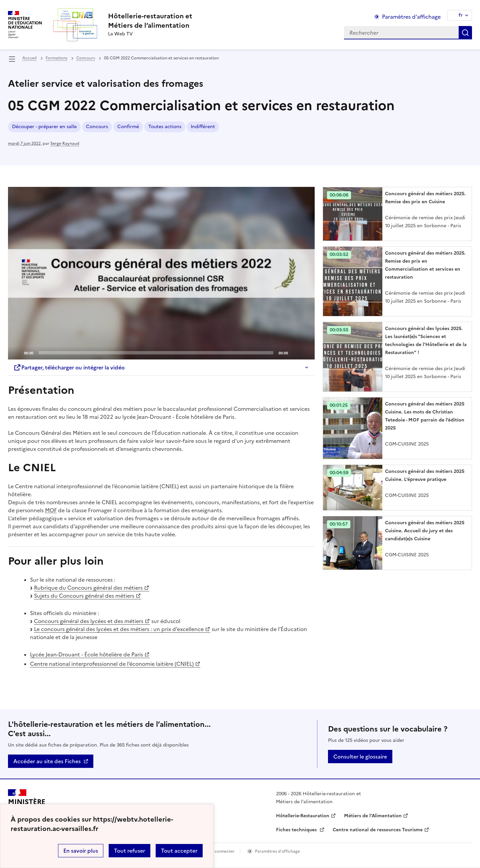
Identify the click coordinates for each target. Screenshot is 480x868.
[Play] (161, 273)
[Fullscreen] (306, 352)
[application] (161, 273)
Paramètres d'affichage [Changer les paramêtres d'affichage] (411, 17)
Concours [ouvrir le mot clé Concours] (97, 127)
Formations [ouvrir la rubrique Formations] (56, 58)
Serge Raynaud (65, 143)
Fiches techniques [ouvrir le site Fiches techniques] (297, 830)
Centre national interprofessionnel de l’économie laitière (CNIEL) (112, 664)
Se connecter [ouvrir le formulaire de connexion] (222, 851)
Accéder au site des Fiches (47, 761)
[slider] (156, 353)
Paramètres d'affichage (277, 851)
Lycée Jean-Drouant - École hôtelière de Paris (86, 654)
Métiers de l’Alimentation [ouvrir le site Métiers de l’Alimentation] (373, 816)
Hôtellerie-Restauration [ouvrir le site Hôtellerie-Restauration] (303, 816)
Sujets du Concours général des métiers (84, 596)
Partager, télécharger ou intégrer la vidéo (69, 367)
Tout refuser (129, 851)
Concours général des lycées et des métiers (89, 621)
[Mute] (295, 352)
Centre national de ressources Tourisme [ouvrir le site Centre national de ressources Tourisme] (378, 830)
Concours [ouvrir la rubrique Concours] (86, 58)
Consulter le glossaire (360, 757)
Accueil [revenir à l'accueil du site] (29, 58)
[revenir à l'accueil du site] (150, 21)
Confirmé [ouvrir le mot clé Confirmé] (128, 127)
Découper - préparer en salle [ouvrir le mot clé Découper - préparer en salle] (44, 127)
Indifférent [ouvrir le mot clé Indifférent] (203, 127)
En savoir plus (81, 851)
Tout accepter (179, 851)
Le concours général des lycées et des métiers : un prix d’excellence (119, 629)
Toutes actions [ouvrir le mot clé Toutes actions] (165, 127)
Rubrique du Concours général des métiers (88, 588)
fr (461, 15)
